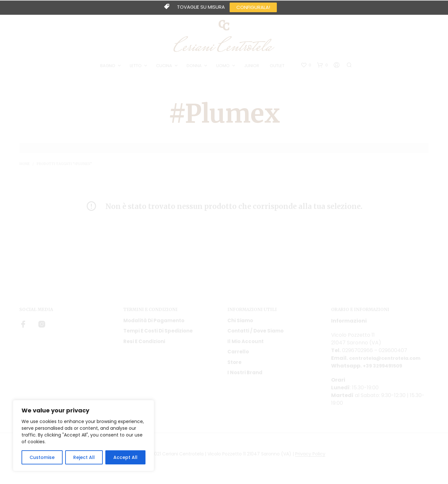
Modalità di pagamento (154, 323)
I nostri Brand (245, 375)
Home (24, 166)
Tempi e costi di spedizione (158, 333)
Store (234, 365)
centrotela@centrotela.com (388, 361)
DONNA (195, 67)
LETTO (137, 67)
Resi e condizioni (144, 344)
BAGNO (109, 67)
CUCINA (165, 67)
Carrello (238, 354)
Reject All (84, 457)
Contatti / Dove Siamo (255, 333)
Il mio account (246, 344)
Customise (42, 457)
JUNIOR (253, 67)
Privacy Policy (310, 457)
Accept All (125, 457)
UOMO (224, 67)
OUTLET (278, 67)
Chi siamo (240, 323)
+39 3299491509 (385, 368)
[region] (83, 436)
